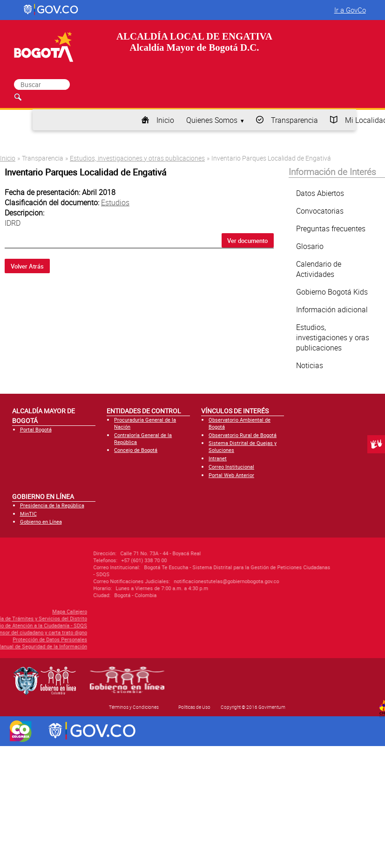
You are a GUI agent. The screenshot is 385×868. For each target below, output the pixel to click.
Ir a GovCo (350, 10)
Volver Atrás (27, 266)
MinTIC (28, 514)
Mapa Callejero (37, 611)
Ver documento (247, 241)
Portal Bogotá (36, 429)
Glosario (310, 246)
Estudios (115, 202)
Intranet (218, 458)
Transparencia (294, 120)
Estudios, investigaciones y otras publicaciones (137, 158)
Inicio (165, 120)
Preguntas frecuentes (331, 229)
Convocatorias (320, 211)
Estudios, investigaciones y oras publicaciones (333, 337)
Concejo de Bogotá (136, 450)
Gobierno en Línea (41, 521)
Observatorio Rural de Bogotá (243, 435)
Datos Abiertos (320, 193)
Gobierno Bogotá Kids (332, 292)
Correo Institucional (231, 467)
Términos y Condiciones (134, 707)
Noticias (310, 365)
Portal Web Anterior (231, 475)
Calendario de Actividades (319, 269)
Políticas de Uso (194, 707)
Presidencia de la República (52, 505)
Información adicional (332, 310)
